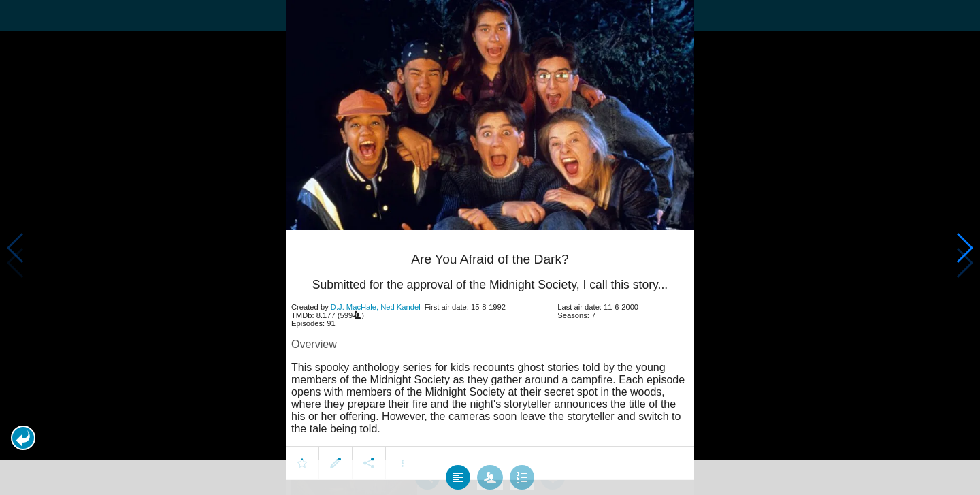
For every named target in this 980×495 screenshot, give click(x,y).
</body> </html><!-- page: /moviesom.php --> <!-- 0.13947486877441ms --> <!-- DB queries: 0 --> (490, 247)
